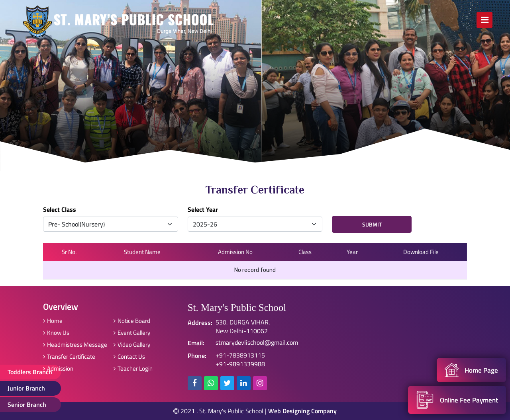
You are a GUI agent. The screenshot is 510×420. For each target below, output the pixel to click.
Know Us (56, 333)
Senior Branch (27, 404)
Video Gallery (132, 345)
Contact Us (129, 357)
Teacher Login (133, 368)
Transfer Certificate (69, 357)
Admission (58, 368)
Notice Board (132, 321)
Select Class (60, 209)
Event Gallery (132, 333)
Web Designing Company (302, 411)
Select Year (203, 209)
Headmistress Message (75, 345)
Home (53, 321)
